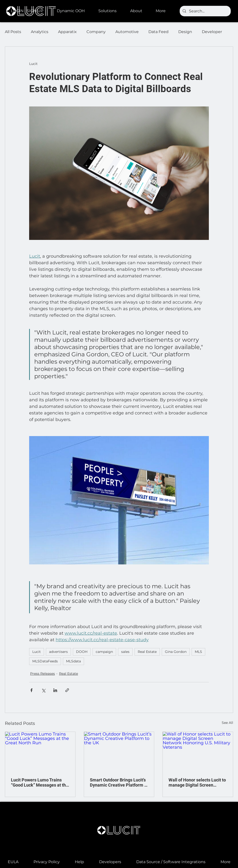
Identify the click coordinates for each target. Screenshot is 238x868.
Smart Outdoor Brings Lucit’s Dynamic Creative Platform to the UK (119, 782)
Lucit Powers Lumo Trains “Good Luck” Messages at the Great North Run (40, 782)
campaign (104, 652)
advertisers (58, 652)
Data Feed (158, 32)
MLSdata (73, 661)
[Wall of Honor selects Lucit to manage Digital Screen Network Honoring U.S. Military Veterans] (198, 752)
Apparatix (67, 32)
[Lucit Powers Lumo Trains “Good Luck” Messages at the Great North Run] (40, 752)
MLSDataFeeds (45, 661)
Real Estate (147, 652)
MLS (198, 652)
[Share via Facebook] (31, 690)
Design (185, 32)
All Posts (13, 32)
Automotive (127, 32)
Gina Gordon (176, 652)
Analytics (40, 32)
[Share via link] (67, 690)
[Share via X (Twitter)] (43, 690)
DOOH (82, 652)
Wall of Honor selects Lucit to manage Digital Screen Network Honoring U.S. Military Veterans (197, 782)
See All (227, 723)
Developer (212, 32)
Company (96, 32)
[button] (74, 11)
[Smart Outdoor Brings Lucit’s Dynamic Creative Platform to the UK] (119, 752)
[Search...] (205, 11)
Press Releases (42, 674)
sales (125, 652)
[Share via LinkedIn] (55, 690)
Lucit (37, 652)
